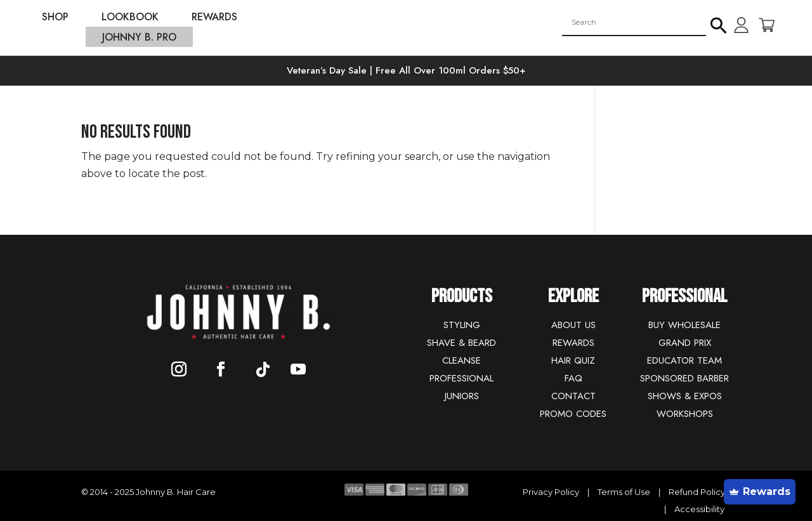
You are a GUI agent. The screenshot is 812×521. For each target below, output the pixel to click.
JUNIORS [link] (462, 396)
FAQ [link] (573, 378)
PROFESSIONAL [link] (462, 378)
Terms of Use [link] (625, 492)
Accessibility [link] (699, 509)
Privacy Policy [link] (552, 492)
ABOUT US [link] (573, 325)
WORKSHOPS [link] (685, 414)
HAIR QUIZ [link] (573, 360)
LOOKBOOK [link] (130, 18)
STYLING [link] (462, 325)
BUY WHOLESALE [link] (684, 325)
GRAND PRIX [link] (685, 343)
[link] (406, 43)
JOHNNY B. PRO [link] (139, 39)
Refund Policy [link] (697, 492)
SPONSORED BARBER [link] (684, 378)
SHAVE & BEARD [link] (462, 343)
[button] (719, 22)
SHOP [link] (55, 18)
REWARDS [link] (214, 18)
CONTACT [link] (573, 396)
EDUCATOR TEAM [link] (684, 360)
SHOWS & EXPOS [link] (685, 396)
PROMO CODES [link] (573, 414)
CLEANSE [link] (462, 360)
